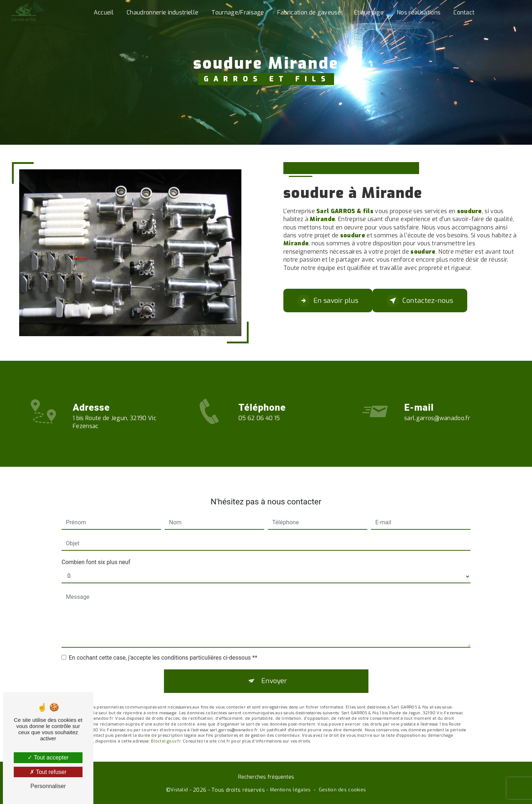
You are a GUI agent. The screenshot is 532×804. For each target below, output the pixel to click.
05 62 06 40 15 (259, 429)
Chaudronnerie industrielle (162, 12)
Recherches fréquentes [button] (266, 777)
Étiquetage (369, 12)
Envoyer (274, 670)
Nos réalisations (419, 12)
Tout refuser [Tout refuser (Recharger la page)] (48, 772)
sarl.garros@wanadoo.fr (437, 407)
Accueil (104, 12)
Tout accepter (48, 758)
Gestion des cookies (342, 790)
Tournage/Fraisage (238, 12)
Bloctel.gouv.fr (166, 731)
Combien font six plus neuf (96, 551)
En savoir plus (328, 301)
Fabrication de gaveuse (309, 12)
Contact (464, 12)
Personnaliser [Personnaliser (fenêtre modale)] (48, 786)
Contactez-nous (421, 301)
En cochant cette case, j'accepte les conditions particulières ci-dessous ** (163, 647)
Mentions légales (290, 790)
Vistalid (179, 790)
